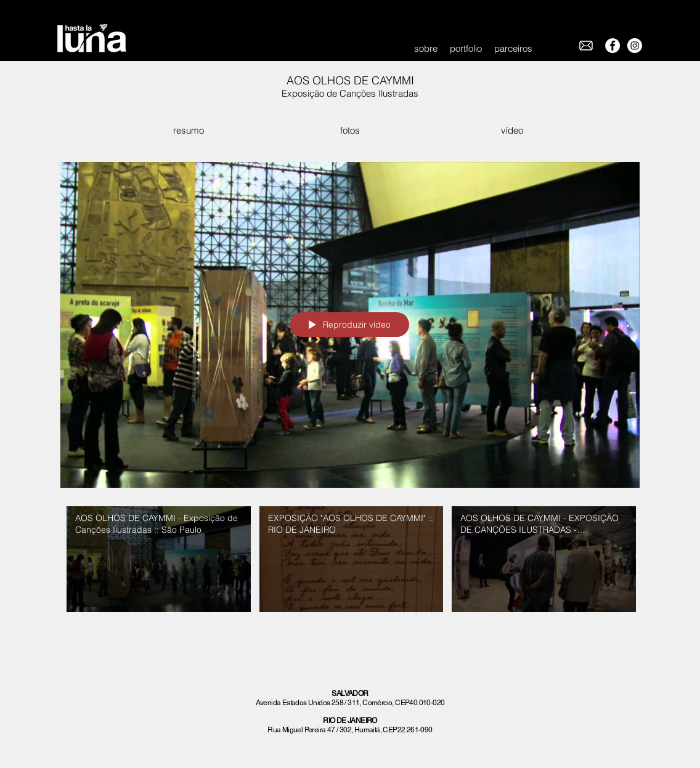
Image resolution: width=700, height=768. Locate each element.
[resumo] (188, 130)
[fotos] (350, 130)
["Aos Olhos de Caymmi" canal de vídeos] (350, 563)
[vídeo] (512, 130)
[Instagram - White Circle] (635, 46)
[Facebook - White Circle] (612, 46)
